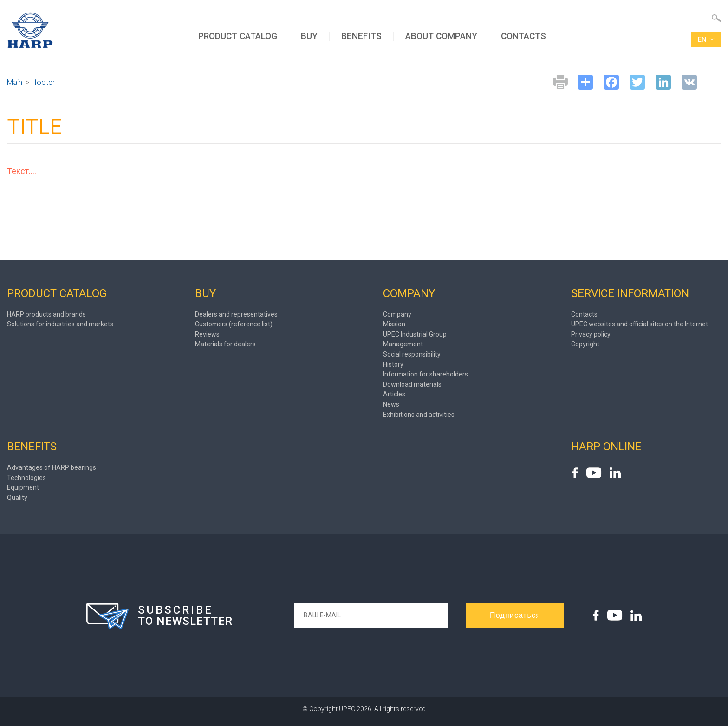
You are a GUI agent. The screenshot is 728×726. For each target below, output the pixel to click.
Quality (17, 498)
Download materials (412, 384)
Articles (394, 394)
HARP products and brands (46, 314)
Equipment (23, 487)
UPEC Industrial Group (415, 334)
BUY (309, 36)
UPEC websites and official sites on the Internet (640, 324)
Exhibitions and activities (419, 415)
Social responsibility (412, 354)
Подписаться (515, 615)
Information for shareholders (426, 374)
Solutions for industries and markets (60, 324)
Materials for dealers (225, 344)
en (706, 39)
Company (397, 314)
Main (15, 82)
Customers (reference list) (234, 324)
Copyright (585, 344)
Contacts (584, 314)
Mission (394, 324)
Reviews (207, 334)
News (391, 404)
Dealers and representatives (236, 314)
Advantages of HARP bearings (52, 467)
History (393, 364)
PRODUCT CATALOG (238, 36)
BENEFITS (361, 36)
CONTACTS (523, 36)
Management (403, 344)
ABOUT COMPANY (441, 36)
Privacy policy (591, 334)
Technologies (26, 478)
